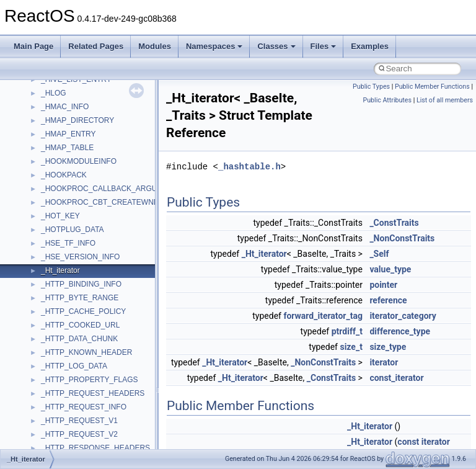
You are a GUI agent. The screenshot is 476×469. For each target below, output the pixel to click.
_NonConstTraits (402, 238)
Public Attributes (387, 100)
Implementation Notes (57, 239)
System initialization (54, 198)
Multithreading (44, 212)
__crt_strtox (60, 389)
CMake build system (55, 130)
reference (388, 300)
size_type (388, 347)
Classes (276, 46)
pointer (383, 285)
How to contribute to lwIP (62, 116)
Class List (47, 348)
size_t (351, 347)
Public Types (371, 87)
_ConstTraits (394, 223)
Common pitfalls (48, 143)
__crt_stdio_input (69, 362)
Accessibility (61, 403)
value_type (390, 269)
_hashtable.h (249, 167)
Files (324, 46)
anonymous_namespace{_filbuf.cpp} (101, 430)
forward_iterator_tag (323, 316)
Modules (155, 46)
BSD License (42, 252)
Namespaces (214, 46)
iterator (384, 362)
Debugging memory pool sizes (71, 157)
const (408, 442)
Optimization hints (51, 225)
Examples (370, 46)
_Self (379, 254)
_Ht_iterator (264, 254)
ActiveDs (55, 416)
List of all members (445, 100)
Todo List (36, 280)
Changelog (39, 102)
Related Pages (96, 46)
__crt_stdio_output (72, 375)
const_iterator (396, 378)
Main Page (33, 46)
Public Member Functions (432, 87)
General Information (54, 266)
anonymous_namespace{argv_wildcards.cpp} (116, 444)
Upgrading (38, 89)
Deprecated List (47, 293)
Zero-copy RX (44, 184)
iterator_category (403, 316)
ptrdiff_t (347, 331)
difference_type (400, 331)
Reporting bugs (46, 171)
